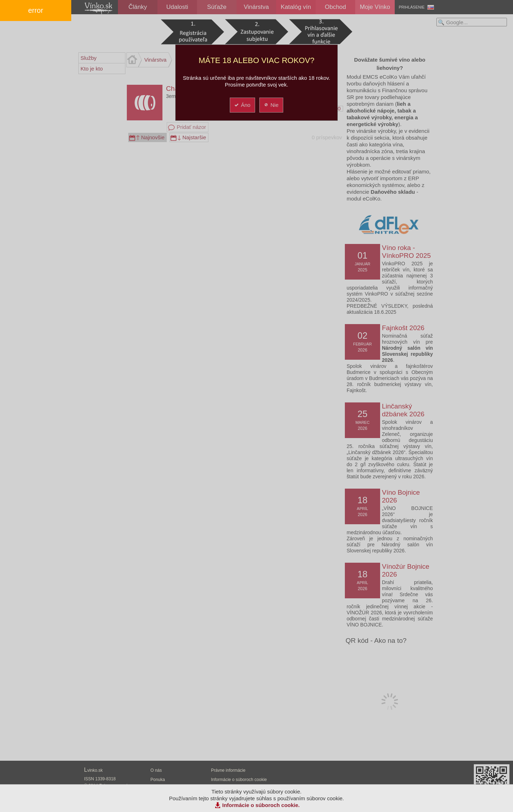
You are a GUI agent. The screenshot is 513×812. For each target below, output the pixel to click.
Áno (242, 105)
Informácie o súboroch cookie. (261, 805)
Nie (271, 105)
